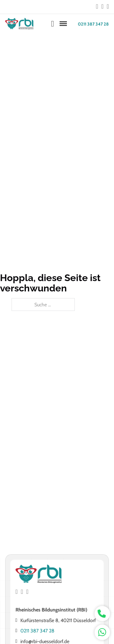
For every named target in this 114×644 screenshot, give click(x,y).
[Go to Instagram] (102, 7)
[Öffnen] (63, 24)
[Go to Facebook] (97, 7)
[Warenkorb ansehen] (53, 24)
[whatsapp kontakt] (102, 614)
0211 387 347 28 (93, 24)
